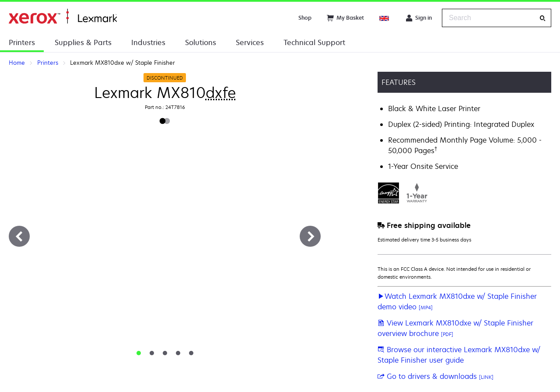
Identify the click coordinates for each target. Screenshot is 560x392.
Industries (148, 42)
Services (250, 42)
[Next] (310, 236)
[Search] (542, 18)
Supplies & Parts (83, 42)
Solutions (201, 42)
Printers (22, 42)
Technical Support (314, 42)
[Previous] (19, 236)
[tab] (139, 353)
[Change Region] (385, 18)
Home (63, 16)
